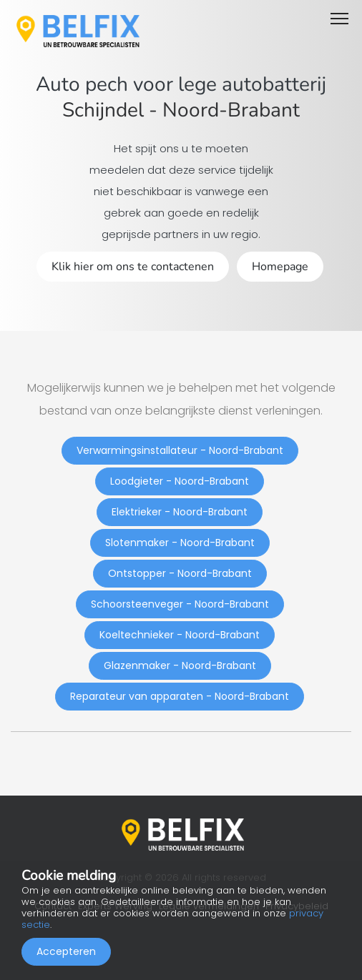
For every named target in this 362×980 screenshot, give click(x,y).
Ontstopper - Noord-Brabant (180, 573)
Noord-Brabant (231, 110)
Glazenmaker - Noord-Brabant (180, 665)
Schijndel (103, 110)
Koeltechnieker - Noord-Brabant (180, 635)
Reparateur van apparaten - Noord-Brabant (180, 696)
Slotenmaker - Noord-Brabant (180, 543)
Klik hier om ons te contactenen (133, 267)
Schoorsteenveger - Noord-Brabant (180, 604)
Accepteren (66, 951)
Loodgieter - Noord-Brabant (180, 481)
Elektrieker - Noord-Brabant (180, 512)
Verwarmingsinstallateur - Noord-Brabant (180, 450)
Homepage (280, 267)
